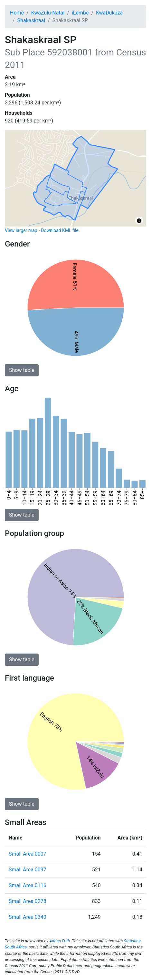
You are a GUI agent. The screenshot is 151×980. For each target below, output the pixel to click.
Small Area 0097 (28, 870)
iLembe (80, 13)
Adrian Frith (60, 941)
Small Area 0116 (28, 885)
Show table (22, 370)
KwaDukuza (109, 13)
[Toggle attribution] (139, 221)
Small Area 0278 (28, 901)
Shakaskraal (31, 20)
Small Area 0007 (28, 854)
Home (17, 13)
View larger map (21, 230)
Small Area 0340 (28, 917)
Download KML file (60, 230)
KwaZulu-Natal (48, 13)
